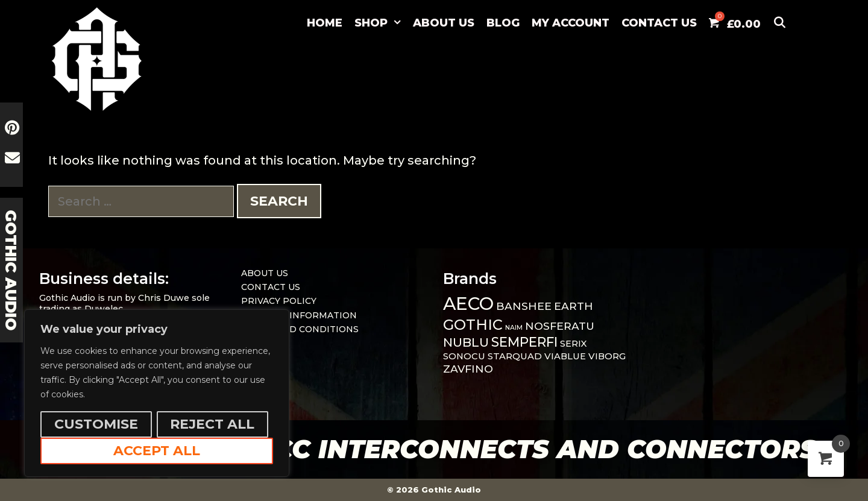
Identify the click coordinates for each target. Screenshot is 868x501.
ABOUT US (444, 23)
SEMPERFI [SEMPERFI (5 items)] (524, 342)
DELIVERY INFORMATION (299, 315)
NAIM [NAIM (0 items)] (514, 328)
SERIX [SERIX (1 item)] (574, 344)
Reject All (212, 424)
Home (325, 23)
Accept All (157, 451)
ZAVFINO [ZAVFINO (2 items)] (468, 369)
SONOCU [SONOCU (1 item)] (464, 356)
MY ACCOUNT (571, 23)
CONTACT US (659, 23)
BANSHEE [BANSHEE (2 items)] (524, 306)
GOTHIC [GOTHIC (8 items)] (473, 325)
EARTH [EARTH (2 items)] (574, 306)
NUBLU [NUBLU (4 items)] (466, 342)
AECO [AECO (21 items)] (468, 304)
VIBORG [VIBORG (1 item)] (607, 356)
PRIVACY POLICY (279, 301)
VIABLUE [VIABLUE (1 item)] (565, 356)
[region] (157, 393)
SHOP (381, 23)
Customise (96, 424)
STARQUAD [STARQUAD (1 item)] (515, 356)
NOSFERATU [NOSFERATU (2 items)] (560, 326)
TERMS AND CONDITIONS (300, 329)
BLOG (503, 23)
